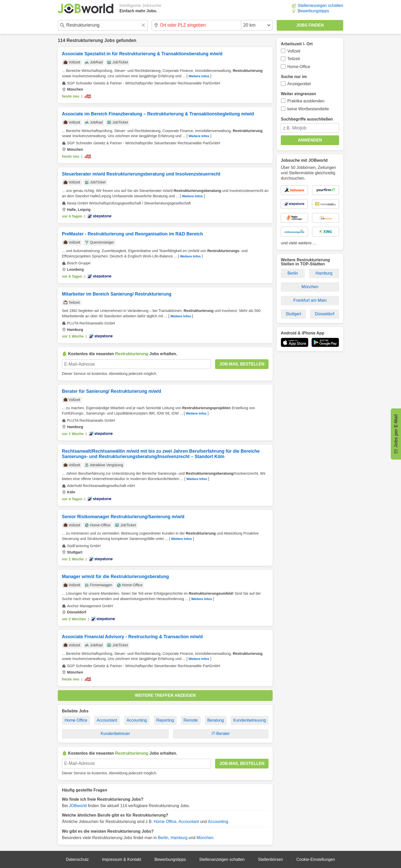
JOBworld (78, 806)
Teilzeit (294, 59)
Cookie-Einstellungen (316, 859)
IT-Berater (221, 734)
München (205, 838)
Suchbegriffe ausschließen (307, 119)
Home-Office (299, 67)
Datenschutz (77, 859)
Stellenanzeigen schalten (320, 6)
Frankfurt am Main (310, 300)
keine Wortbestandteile (308, 109)
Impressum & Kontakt (122, 859)
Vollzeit (294, 51)
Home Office (76, 720)
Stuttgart (293, 314)
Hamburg (179, 838)
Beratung (215, 720)
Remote (191, 720)
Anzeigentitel (299, 84)
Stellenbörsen (271, 859)
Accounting (137, 720)
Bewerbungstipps (313, 11)
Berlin (163, 838)
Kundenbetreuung (249, 720)
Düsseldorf (325, 314)
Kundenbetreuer (115, 734)
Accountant (107, 720)
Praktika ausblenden (306, 101)
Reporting (165, 720)
